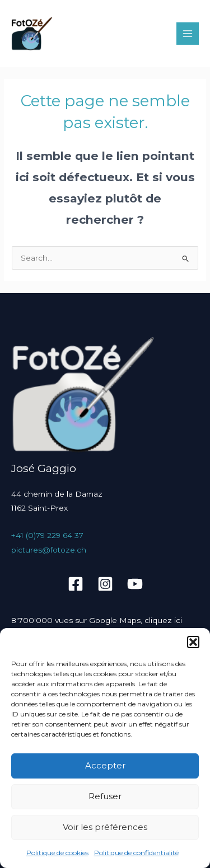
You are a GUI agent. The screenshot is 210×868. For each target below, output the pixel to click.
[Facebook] (76, 584)
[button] (193, 642)
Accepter (105, 765)
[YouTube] (135, 584)
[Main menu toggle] (188, 34)
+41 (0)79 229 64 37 (47, 535)
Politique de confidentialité (136, 853)
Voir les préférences (105, 827)
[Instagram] (105, 584)
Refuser (105, 796)
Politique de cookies (57, 853)
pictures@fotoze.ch (49, 550)
